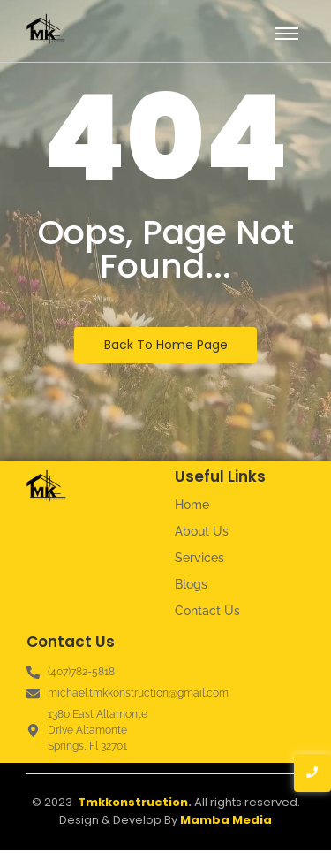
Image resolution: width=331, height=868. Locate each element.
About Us (202, 531)
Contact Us (207, 611)
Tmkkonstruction (133, 802)
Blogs (191, 584)
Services (199, 558)
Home (192, 505)
